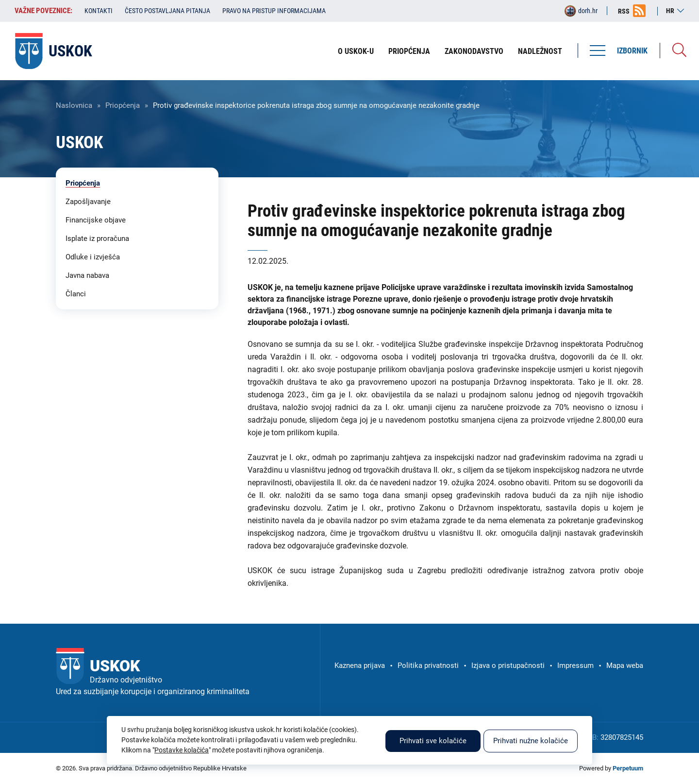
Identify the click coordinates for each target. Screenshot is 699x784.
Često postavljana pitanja (167, 11)
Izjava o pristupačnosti (508, 665)
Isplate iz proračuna (97, 239)
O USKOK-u (356, 51)
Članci (76, 294)
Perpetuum (628, 768)
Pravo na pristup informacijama (274, 11)
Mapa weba (625, 665)
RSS (624, 11)
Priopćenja (409, 51)
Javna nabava (87, 275)
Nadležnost (540, 51)
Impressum (575, 665)
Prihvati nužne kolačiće (531, 741)
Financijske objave (96, 220)
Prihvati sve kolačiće (433, 741)
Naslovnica (74, 105)
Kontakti (99, 11)
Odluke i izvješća (93, 257)
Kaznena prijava (360, 665)
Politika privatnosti (428, 665)
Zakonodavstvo (474, 51)
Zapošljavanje (88, 202)
